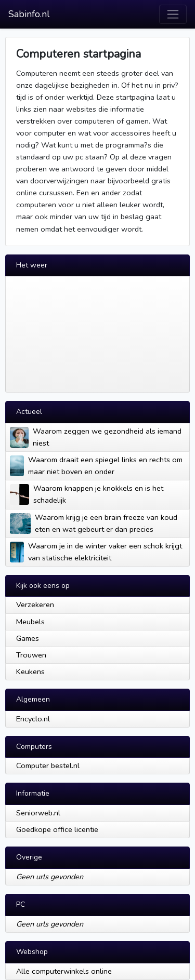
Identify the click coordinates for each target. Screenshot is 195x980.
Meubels (30, 622)
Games (28, 638)
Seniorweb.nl (38, 813)
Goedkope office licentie (57, 829)
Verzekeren (35, 605)
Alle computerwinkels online (64, 971)
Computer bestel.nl (48, 766)
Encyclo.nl (33, 719)
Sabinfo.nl (29, 14)
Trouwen (31, 655)
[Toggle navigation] (173, 14)
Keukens (30, 672)
